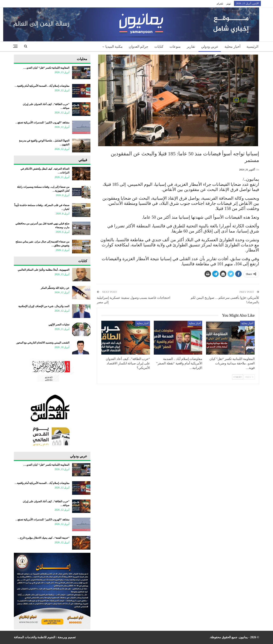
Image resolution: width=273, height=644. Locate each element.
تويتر (229, 4)
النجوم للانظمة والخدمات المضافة (35, 637)
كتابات (159, 47)
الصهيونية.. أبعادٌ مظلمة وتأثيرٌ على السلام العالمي (44, 270)
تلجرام (220, 4)
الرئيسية (252, 47)
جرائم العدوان (139, 47)
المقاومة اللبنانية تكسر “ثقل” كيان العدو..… (46, 68)
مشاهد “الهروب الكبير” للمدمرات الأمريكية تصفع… (42, 123)
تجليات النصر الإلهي (59, 325)
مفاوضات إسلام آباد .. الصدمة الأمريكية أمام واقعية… (42, 86)
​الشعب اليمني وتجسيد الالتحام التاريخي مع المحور (43, 343)
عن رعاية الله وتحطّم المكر (55, 288)
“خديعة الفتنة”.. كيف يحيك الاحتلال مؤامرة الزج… (43, 538)
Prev (249, 377)
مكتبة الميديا (114, 47)
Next (238, 377)
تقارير (191, 47)
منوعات (175, 47)
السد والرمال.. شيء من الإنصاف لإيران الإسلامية (44, 306)
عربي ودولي (210, 47)
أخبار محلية (232, 47)
